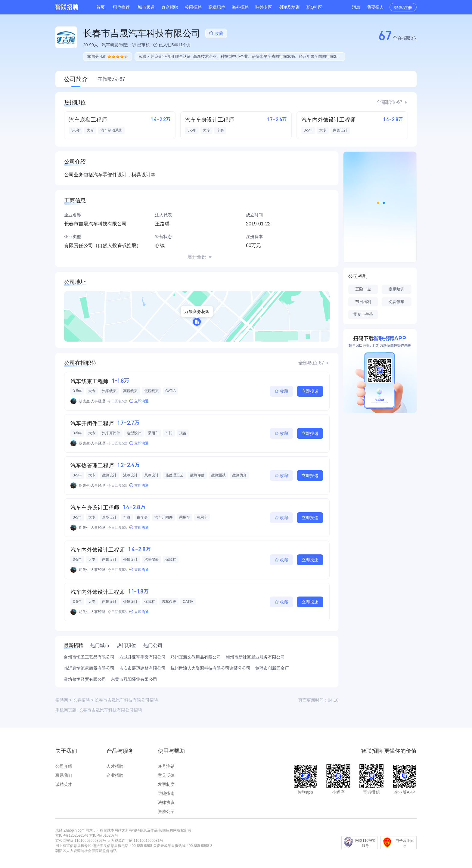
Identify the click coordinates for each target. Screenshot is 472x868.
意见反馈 (166, 775)
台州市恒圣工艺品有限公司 (89, 657)
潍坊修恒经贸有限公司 (85, 679)
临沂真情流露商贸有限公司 (89, 668)
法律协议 (166, 802)
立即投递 (310, 391)
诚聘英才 (64, 784)
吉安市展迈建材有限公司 (142, 668)
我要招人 (375, 7)
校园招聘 (193, 7)
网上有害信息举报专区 (73, 846)
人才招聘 (115, 766)
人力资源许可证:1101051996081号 (135, 841)
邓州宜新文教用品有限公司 (196, 657)
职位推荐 (121, 7)
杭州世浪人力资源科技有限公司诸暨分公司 (210, 668)
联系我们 (64, 775)
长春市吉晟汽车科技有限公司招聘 (110, 710)
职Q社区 (314, 7)
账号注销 (166, 766)
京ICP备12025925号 (72, 835)
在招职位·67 (111, 79)
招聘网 (62, 700)
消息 (356, 7)
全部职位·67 (390, 102)
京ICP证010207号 (104, 835)
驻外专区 (264, 7)
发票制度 (166, 784)
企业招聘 (115, 775)
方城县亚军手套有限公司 (142, 657)
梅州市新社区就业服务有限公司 (255, 657)
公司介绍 (64, 766)
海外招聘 (240, 7)
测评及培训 (289, 7)
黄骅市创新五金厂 (272, 668)
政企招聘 (170, 7)
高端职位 (217, 7)
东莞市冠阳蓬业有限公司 (134, 679)
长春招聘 (81, 700)
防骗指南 (166, 793)
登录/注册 (403, 8)
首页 (101, 7)
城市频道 (146, 7)
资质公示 (166, 811)
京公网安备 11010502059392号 (81, 841)
